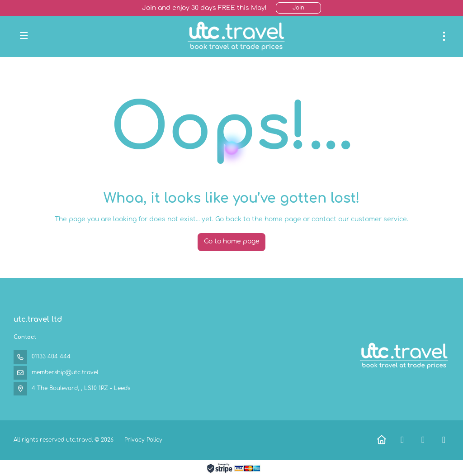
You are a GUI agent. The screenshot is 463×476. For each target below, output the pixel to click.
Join (298, 8)
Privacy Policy (143, 440)
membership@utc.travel (65, 372)
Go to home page (232, 241)
